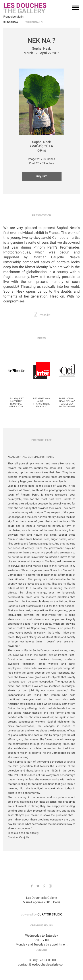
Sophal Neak (41, 49)
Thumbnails (34, 22)
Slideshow (11, 22)
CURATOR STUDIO (50, 914)
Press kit (44, 315)
